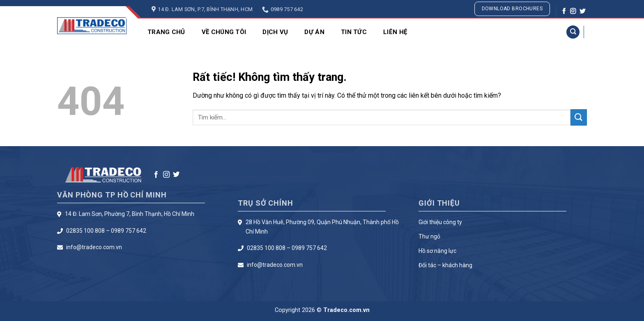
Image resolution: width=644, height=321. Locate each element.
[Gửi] (579, 117)
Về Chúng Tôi (224, 32)
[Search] (573, 32)
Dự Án (314, 32)
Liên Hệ (395, 32)
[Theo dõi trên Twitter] (582, 11)
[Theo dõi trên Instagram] (573, 11)
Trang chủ (166, 32)
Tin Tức (354, 32)
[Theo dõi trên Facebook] (564, 11)
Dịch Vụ (275, 32)
